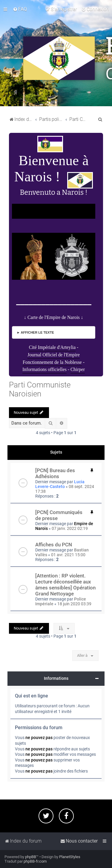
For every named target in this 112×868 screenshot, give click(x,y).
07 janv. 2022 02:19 (70, 528)
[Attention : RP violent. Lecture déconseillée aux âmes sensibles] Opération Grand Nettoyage (65, 585)
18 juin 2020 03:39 (74, 604)
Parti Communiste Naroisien (40, 389)
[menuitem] (20, 9)
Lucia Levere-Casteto (60, 484)
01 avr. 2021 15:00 (68, 555)
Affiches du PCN (54, 545)
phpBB (31, 857)
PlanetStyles (70, 857)
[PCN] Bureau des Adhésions (55, 473)
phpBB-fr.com (35, 861)
